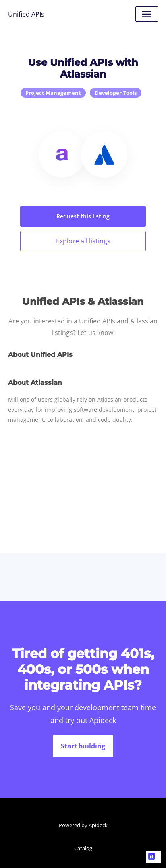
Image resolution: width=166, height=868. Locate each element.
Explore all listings (83, 241)
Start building (83, 746)
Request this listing (83, 216)
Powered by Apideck (83, 825)
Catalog (83, 848)
